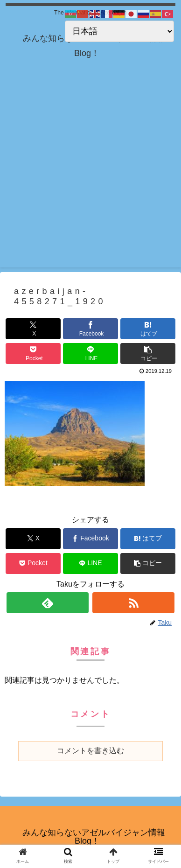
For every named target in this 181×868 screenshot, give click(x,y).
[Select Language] (119, 31)
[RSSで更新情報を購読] (134, 603)
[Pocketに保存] (33, 353)
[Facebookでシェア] (90, 329)
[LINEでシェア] (90, 353)
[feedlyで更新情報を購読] (48, 603)
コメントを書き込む (90, 751)
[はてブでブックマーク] (148, 329)
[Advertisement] (90, 177)
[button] (148, 353)
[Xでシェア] (33, 329)
